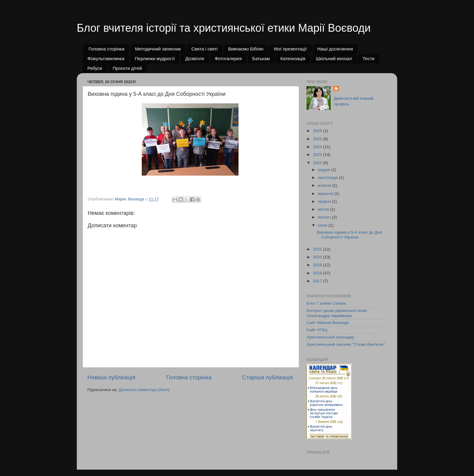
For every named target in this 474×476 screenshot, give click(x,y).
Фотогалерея (228, 58)
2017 (318, 281)
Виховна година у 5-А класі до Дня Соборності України (349, 235)
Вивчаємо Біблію (246, 49)
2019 (318, 265)
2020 (318, 257)
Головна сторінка (107, 49)
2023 (318, 155)
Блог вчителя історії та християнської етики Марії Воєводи (224, 28)
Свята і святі (205, 49)
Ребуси (95, 68)
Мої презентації (290, 49)
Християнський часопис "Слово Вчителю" (346, 344)
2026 (318, 131)
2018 (318, 273)
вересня (326, 194)
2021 (318, 249)
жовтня (325, 185)
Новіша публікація (111, 377)
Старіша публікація (268, 377)
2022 (318, 163)
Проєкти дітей (127, 68)
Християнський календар (330, 337)
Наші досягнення (335, 49)
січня (323, 225)
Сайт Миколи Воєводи (328, 323)
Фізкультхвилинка (106, 58)
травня (325, 201)
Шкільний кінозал (334, 58)
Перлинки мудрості (155, 58)
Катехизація (293, 58)
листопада (328, 178)
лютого (325, 217)
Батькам (261, 58)
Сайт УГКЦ (317, 330)
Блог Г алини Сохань (326, 303)
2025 (318, 139)
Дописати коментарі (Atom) (144, 390)
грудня (325, 170)
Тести (368, 58)
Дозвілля (195, 58)
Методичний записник (158, 49)
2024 (318, 147)
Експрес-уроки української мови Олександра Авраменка (337, 313)
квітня (324, 209)
